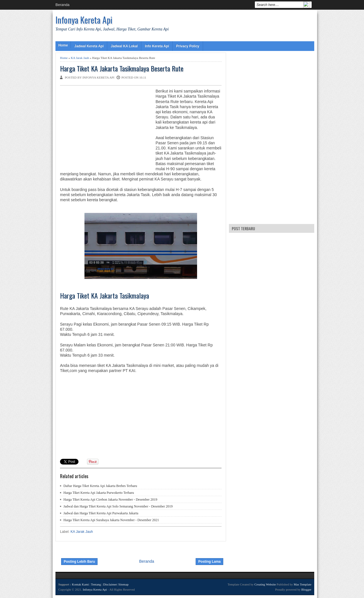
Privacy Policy (188, 46)
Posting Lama (209, 562)
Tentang (96, 584)
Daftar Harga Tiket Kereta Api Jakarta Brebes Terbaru (100, 486)
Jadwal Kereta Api (89, 46)
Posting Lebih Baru (79, 562)
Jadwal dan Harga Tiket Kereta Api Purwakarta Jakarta (101, 513)
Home (63, 45)
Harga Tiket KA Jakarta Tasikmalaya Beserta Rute (122, 68)
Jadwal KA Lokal (124, 46)
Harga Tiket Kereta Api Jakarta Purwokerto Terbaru (99, 493)
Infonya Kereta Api (84, 20)
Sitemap (123, 584)
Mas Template (303, 584)
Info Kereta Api (157, 46)
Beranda (62, 5)
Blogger (306, 589)
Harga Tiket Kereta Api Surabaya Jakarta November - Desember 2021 (111, 520)
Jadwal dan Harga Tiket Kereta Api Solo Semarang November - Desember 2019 (118, 506)
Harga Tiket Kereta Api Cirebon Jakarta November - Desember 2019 (110, 500)
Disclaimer (110, 584)
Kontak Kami (80, 584)
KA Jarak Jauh (80, 58)
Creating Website (265, 584)
